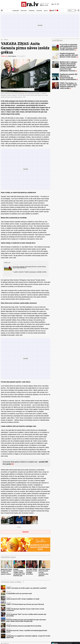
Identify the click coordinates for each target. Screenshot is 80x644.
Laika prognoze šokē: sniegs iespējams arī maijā (23, 599)
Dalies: (19, 527)
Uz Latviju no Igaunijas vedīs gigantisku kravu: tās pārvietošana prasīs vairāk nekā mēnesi (29, 267)
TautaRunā (31, 11)
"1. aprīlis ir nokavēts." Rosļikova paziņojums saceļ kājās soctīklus (30, 272)
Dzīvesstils (24, 11)
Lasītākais (57, 40)
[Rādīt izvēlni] (2, 10)
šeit (13, 464)
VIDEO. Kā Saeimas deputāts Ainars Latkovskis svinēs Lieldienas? (25, 610)
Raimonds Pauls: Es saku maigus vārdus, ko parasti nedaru (7, 572)
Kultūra (6, 40)
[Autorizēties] (78, 10)
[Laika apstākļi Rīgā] (55, 4)
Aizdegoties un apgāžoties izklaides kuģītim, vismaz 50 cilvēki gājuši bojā (28, 637)
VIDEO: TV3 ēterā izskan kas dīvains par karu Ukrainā (25, 604)
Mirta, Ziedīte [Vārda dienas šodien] (44, 5)
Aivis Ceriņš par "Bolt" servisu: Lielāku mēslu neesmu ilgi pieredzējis (26, 615)
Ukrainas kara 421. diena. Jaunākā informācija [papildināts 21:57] (27, 631)
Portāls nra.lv (4, 56)
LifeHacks (39, 11)
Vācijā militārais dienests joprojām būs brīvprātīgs (24, 626)
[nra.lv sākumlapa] (30, 4)
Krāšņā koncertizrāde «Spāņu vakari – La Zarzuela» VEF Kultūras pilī (19, 572)
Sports (46, 11)
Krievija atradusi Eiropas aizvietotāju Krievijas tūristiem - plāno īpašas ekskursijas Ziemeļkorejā (26, 620)
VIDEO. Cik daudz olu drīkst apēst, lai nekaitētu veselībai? (26, 588)
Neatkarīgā (16, 11)
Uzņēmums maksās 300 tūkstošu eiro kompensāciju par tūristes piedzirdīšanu (69, 77)
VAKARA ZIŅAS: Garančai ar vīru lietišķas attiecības (32, 572)
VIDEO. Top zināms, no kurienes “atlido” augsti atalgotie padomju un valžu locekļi (68, 86)
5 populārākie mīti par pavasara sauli (19, 593)
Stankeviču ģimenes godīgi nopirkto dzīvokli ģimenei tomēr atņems (69, 55)
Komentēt (26, 532)
